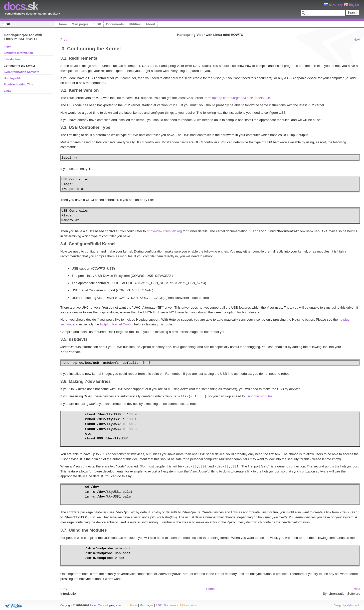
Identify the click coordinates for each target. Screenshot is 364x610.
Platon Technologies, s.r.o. (106, 603)
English (352, 5)
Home (62, 24)
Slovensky (333, 5)
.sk (21, 6)
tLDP (6, 24)
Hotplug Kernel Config (116, 324)
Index (8, 47)
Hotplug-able (13, 78)
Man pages (80, 24)
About (150, 24)
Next (357, 39)
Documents (115, 24)
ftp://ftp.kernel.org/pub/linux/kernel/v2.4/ (241, 98)
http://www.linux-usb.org (164, 231)
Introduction (12, 59)
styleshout (353, 603)
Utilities (135, 24)
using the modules (259, 396)
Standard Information (18, 53)
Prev (64, 39)
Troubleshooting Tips (18, 84)
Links (8, 91)
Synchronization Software (21, 72)
